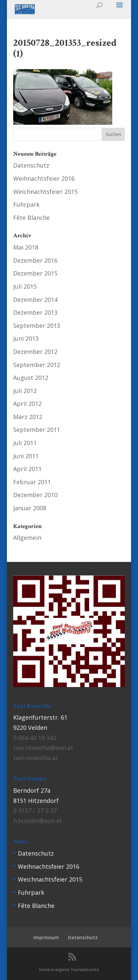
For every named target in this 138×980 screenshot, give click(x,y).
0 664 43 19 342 (35, 738)
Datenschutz (31, 165)
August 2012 (31, 378)
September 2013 (37, 326)
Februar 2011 (32, 482)
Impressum (46, 937)
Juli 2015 (25, 286)
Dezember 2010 (35, 495)
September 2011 (37, 430)
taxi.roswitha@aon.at (43, 748)
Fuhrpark (26, 204)
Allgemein (27, 538)
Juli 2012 (25, 391)
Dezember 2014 (35, 300)
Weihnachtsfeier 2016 (44, 178)
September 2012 (37, 365)
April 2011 (27, 469)
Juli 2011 (25, 443)
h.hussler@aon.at (38, 821)
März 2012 (28, 417)
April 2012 (27, 404)
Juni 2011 (26, 456)
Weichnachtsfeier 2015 (45, 192)
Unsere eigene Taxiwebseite (69, 970)
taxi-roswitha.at (36, 758)
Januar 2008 (30, 508)
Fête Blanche (32, 218)
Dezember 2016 (35, 260)
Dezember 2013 (35, 312)
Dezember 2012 (35, 352)
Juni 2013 (26, 338)
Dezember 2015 (35, 273)
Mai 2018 (26, 247)
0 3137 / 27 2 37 (35, 810)
